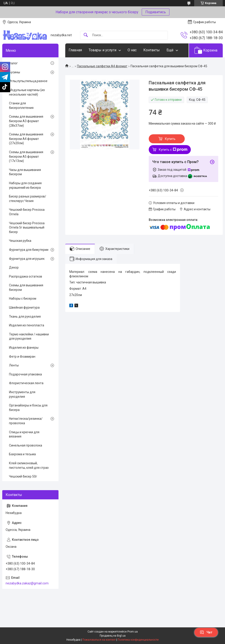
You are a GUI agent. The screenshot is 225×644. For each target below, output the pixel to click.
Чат (206, 632)
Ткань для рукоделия (25, 316)
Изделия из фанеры (24, 348)
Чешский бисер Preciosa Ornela (27, 212)
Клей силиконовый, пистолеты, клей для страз (29, 465)
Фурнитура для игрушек (27, 259)
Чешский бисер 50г (23, 476)
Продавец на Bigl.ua (113, 636)
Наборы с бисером (23, 298)
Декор (14, 267)
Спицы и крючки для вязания (24, 434)
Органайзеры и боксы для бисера (28, 408)
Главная (75, 50)
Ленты (14, 365)
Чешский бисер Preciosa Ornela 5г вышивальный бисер (27, 228)
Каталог (12, 63)
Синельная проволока (26, 445)
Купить (170, 139)
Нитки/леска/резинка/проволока (26, 421)
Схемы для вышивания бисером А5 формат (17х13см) (26, 156)
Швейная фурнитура (24, 307)
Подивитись (156, 12)
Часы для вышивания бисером (25, 172)
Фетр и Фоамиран (22, 357)
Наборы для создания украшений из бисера (25, 185)
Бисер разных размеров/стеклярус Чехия (28, 199)
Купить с (173, 150)
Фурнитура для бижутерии (29, 250)
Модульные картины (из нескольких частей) (27, 92)
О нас (132, 50)
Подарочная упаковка (25, 374)
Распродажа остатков (26, 276)
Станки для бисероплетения (21, 105)
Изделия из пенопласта (27, 325)
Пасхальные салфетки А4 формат (102, 66)
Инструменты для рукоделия (22, 394)
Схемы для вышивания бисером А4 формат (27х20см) (26, 139)
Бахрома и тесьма (22, 454)
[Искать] (86, 35)
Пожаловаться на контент (99, 640)
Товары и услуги (102, 50)
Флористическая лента (26, 383)
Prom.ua (133, 632)
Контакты (152, 50)
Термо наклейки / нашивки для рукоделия (29, 337)
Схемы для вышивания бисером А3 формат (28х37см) (26, 121)
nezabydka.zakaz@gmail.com (27, 583)
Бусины (15, 72)
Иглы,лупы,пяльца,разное (28, 81)
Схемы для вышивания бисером (26, 287)
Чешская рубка (20, 241)
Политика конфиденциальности (138, 640)
